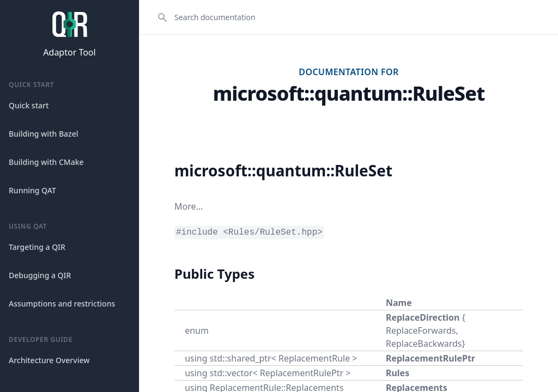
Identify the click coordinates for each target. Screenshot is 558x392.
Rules (398, 373)
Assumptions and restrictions (62, 304)
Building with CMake (46, 162)
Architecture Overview (49, 360)
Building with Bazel (44, 134)
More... (189, 206)
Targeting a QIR (37, 247)
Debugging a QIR (40, 275)
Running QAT (32, 190)
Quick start (29, 105)
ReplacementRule (314, 358)
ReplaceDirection (423, 317)
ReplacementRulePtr (430, 358)
